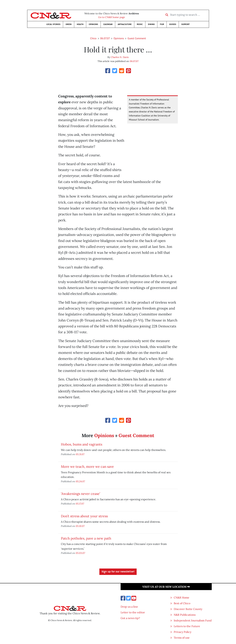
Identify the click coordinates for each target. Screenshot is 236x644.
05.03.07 (80, 553)
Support (185, 24)
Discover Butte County (188, 609)
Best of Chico (182, 603)
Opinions (93, 24)
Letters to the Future (187, 626)
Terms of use (182, 638)
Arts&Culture (125, 24)
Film (162, 24)
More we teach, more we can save (87, 466)
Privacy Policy (183, 632)
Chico (93, 38)
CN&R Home (182, 597)
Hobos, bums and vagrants (82, 444)
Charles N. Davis (120, 57)
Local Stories (53, 24)
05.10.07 (80, 526)
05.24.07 (80, 481)
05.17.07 (80, 504)
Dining (151, 24)
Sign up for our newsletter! (118, 572)
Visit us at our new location (166, 587)
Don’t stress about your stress (84, 516)
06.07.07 (105, 38)
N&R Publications (185, 615)
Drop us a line (129, 607)
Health (80, 24)
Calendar (108, 24)
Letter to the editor (133, 612)
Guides (173, 24)
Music (140, 24)
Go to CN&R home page (112, 17)
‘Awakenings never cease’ (80, 494)
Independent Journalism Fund (193, 620)
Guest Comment (137, 38)
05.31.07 (80, 454)
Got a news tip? (130, 618)
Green (69, 24)
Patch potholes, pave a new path (86, 538)
